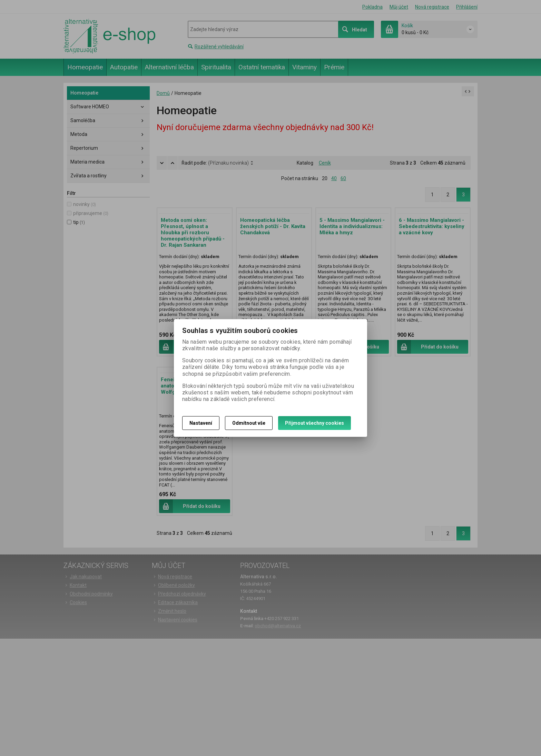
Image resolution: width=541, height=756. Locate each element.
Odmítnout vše (249, 423)
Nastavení (201, 423)
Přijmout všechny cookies (314, 423)
